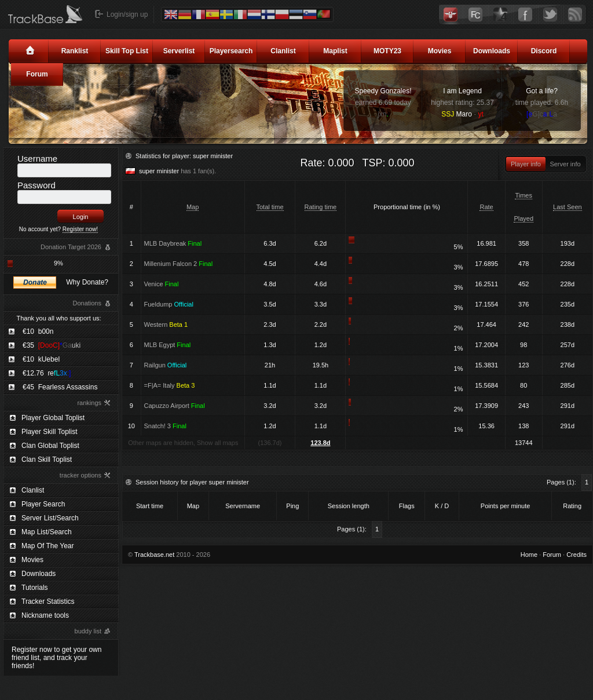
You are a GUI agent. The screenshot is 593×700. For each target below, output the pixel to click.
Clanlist (283, 51)
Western (166, 325)
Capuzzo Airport (175, 406)
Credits (576, 555)
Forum (37, 74)
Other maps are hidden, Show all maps (183, 443)
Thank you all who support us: (58, 318)
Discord (544, 51)
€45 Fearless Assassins (60, 387)
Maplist (335, 51)
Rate (486, 207)
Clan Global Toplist (50, 446)
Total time (270, 207)
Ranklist (75, 51)
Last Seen (568, 207)
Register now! (80, 229)
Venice (162, 284)
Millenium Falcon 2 (179, 264)
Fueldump (169, 304)
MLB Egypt (168, 345)
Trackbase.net (154, 555)
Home (529, 555)
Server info (565, 164)
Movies (440, 51)
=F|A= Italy (170, 385)
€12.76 (47, 373)
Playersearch (231, 51)
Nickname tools (45, 615)
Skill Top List (127, 51)
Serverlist (179, 51)
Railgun (166, 365)
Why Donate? (87, 282)
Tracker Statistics (48, 601)
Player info (526, 164)
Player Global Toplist (53, 418)
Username (37, 158)
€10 (38, 331)
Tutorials (35, 588)
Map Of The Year (48, 546)
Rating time (321, 207)
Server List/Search (50, 518)
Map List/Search (47, 532)
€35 (52, 345)
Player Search (43, 504)
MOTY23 (387, 51)
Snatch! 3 (165, 426)
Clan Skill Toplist (47, 460)
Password (36, 185)
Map (193, 207)
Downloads (492, 51)
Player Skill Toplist (49, 432)
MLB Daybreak (173, 243)
